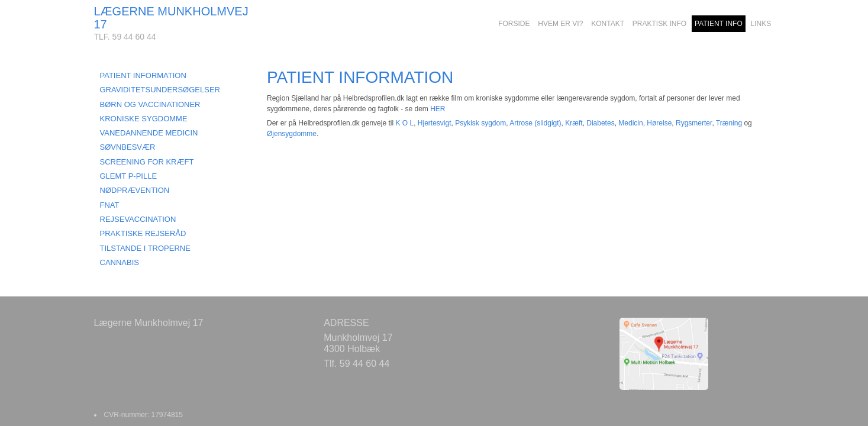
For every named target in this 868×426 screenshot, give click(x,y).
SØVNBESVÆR (128, 147)
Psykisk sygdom (480, 123)
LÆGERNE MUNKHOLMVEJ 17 (171, 18)
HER (438, 109)
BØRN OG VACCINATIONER (150, 104)
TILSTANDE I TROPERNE (145, 248)
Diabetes (600, 123)
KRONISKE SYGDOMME (144, 119)
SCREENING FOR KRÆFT (147, 162)
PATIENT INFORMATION (143, 75)
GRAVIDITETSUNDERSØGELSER (160, 90)
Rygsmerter (694, 123)
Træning (729, 123)
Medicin (630, 123)
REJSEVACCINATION (138, 219)
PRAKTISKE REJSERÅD (143, 233)
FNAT (110, 205)
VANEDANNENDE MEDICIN (149, 133)
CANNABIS (120, 262)
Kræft (574, 123)
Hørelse (659, 123)
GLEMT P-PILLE (129, 176)
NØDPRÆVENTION (135, 190)
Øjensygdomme (292, 134)
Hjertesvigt (435, 123)
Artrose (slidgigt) (535, 123)
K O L (404, 123)
